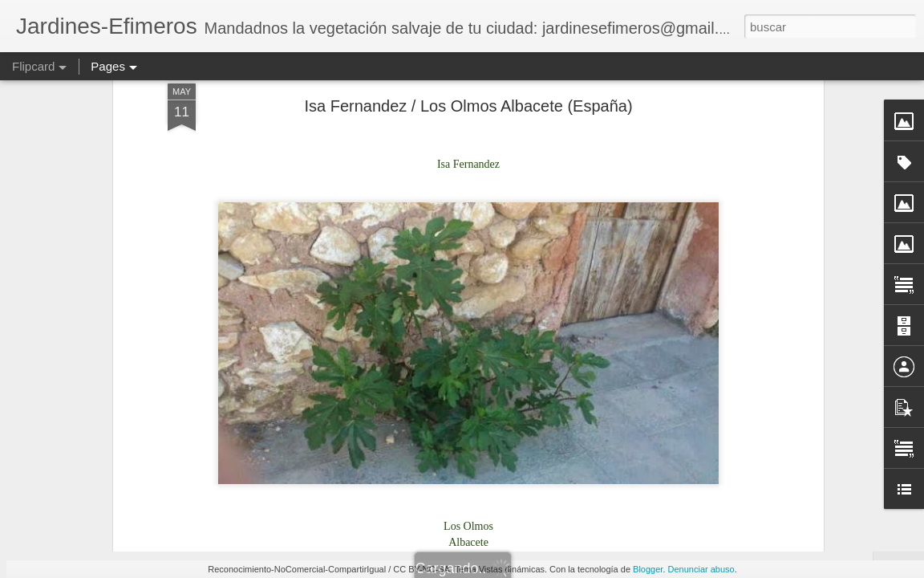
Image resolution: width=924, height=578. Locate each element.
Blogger (648, 569)
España (490, 317)
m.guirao (543, 296)
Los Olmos (542, 317)
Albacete (442, 317)
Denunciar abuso (701, 569)
